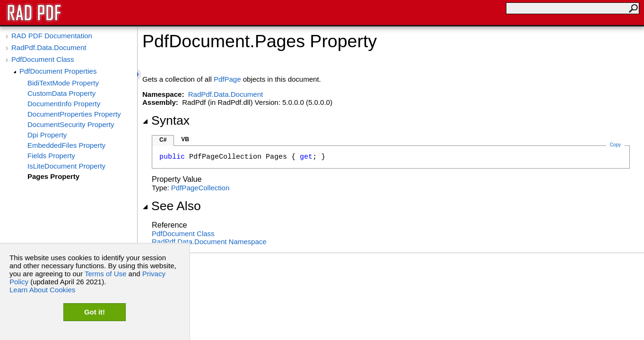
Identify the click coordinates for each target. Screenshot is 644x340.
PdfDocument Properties (58, 71)
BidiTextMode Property (63, 83)
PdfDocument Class (43, 59)
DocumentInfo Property (64, 104)
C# (163, 140)
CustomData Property (61, 93)
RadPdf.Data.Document (49, 47)
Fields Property (51, 156)
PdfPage (227, 79)
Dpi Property (47, 135)
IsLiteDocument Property (66, 166)
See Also (172, 206)
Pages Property (53, 176)
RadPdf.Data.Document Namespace (209, 242)
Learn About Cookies (42, 290)
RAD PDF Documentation (52, 36)
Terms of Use (105, 274)
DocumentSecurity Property (71, 124)
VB (185, 139)
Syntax (166, 120)
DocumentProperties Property (74, 114)
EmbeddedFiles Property (66, 145)
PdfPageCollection (200, 188)
